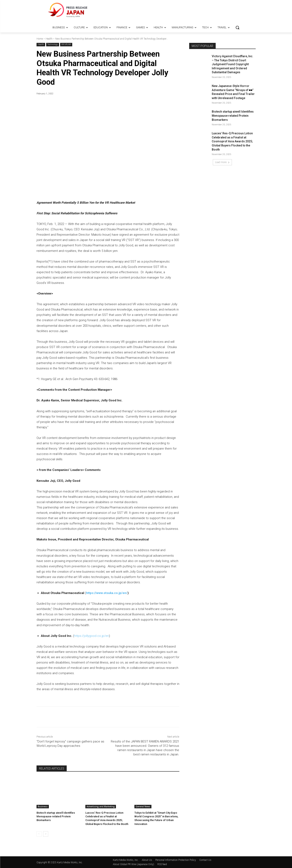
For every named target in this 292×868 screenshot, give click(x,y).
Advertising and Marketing (101, 806)
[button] (237, 27)
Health (49, 39)
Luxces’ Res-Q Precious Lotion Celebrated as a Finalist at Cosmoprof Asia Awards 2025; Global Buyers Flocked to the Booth (232, 141)
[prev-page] (39, 834)
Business (43, 806)
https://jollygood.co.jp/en (92, 636)
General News (143, 806)
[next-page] (46, 834)
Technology (53, 45)
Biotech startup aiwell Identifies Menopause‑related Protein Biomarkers (56, 816)
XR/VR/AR (66, 45)
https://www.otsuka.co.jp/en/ (107, 593)
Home (40, 39)
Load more (222, 162)
